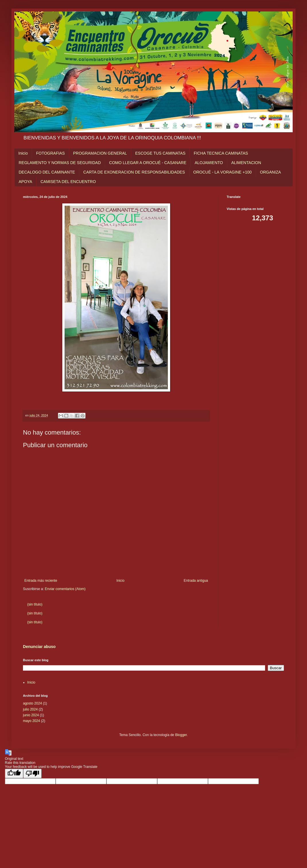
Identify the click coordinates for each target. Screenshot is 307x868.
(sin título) (35, 604)
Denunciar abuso (39, 647)
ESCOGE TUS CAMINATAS (160, 153)
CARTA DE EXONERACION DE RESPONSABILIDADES (134, 172)
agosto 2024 (32, 703)
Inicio (23, 153)
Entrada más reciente (41, 581)
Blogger (181, 735)
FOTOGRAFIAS (50, 153)
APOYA (25, 182)
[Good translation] (14, 773)
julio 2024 (30, 709)
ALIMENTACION (246, 163)
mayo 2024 (31, 721)
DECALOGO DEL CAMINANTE (47, 172)
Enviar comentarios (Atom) (65, 589)
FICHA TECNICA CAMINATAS (221, 153)
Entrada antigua (196, 581)
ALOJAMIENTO (209, 163)
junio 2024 (31, 715)
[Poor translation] (32, 773)
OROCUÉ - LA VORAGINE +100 (223, 172)
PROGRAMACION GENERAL (100, 153)
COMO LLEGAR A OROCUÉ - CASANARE (148, 163)
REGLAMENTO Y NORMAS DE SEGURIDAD (60, 163)
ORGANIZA (270, 172)
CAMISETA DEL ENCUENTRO (68, 182)
